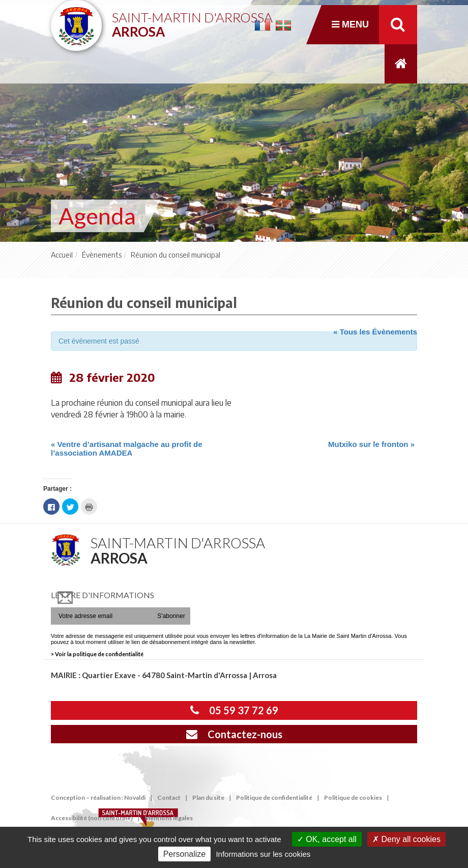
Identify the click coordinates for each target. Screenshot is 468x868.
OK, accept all (327, 839)
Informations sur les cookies (263, 854)
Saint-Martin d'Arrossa (192, 21)
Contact (169, 797)
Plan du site (208, 797)
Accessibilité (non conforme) (92, 818)
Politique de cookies (353, 797)
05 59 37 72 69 (234, 710)
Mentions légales (169, 818)
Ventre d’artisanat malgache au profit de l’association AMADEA (127, 449)
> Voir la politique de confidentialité (97, 654)
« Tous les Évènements (375, 332)
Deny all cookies (406, 839)
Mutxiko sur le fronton (371, 444)
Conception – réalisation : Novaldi (98, 797)
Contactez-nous (234, 734)
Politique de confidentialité (274, 797)
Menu (350, 24)
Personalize (185, 854)
